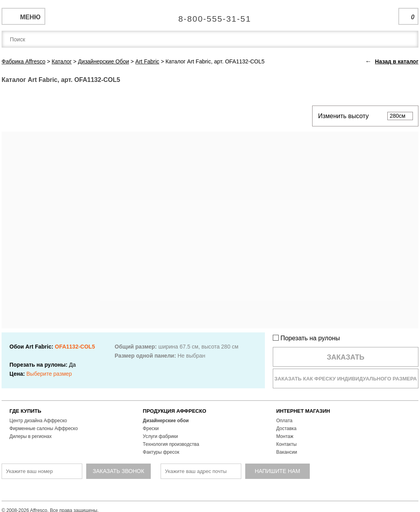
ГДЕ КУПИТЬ (25, 411)
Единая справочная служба (210, 16)
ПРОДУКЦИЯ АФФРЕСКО (175, 411)
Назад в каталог (397, 61)
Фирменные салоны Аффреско (44, 429)
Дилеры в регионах (31, 436)
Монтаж (285, 436)
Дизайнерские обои (166, 421)
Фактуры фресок (161, 452)
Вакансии (287, 452)
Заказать (346, 357)
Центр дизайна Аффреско (38, 421)
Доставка (287, 429)
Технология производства (171, 444)
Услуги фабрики (160, 436)
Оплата (284, 421)
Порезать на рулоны (306, 338)
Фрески (151, 429)
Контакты (287, 444)
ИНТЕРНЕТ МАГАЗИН (303, 411)
